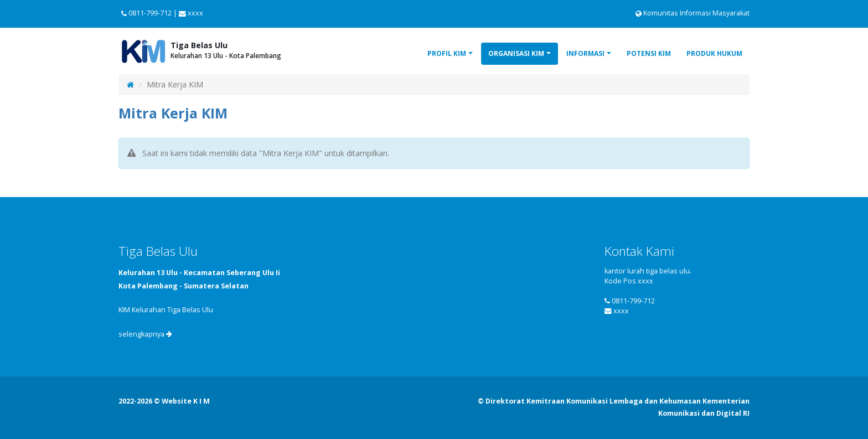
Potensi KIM (649, 53)
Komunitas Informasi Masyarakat (693, 13)
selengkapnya (145, 334)
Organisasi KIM (516, 53)
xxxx (621, 311)
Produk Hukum (714, 53)
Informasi (585, 53)
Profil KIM (447, 53)
